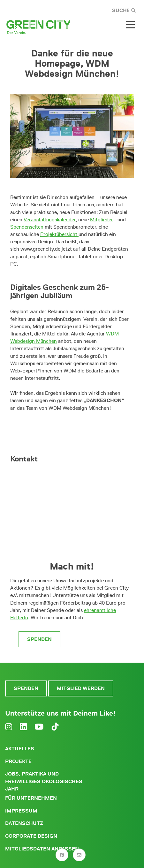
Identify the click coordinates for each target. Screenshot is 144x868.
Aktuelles (20, 749)
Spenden (39, 639)
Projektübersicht (59, 234)
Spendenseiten (27, 227)
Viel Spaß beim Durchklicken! (70, 427)
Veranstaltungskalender (50, 220)
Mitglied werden (94, 639)
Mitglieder (102, 220)
